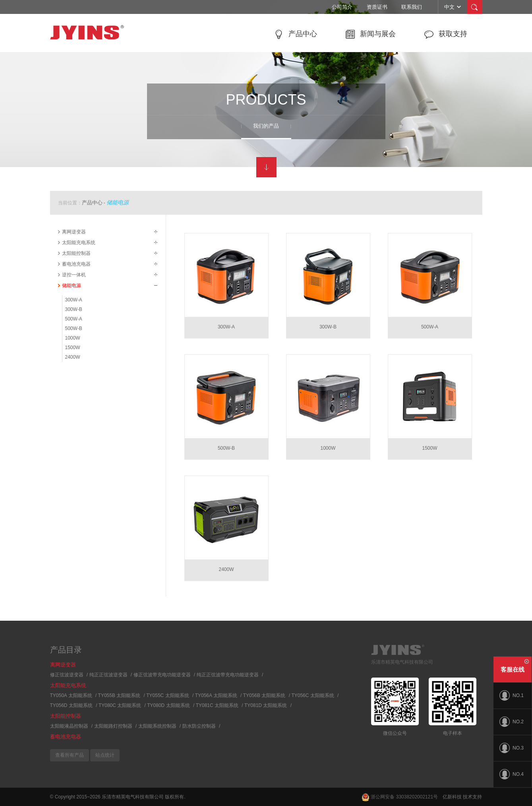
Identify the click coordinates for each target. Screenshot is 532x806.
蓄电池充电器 (76, 264)
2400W (73, 357)
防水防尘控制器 (199, 726)
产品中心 (92, 203)
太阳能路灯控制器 (113, 726)
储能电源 (118, 202)
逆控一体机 (74, 275)
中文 (453, 7)
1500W (73, 348)
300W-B (74, 309)
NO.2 (512, 722)
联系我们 (412, 7)
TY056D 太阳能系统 (71, 705)
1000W (73, 338)
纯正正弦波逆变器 (108, 675)
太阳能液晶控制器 (69, 726)
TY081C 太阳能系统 (217, 705)
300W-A (74, 300)
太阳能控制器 (76, 253)
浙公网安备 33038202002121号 (400, 797)
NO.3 (512, 748)
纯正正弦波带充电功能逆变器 (228, 675)
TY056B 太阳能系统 (264, 695)
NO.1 (512, 695)
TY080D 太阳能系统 (168, 705)
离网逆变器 (74, 232)
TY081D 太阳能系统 (266, 705)
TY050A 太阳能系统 (71, 695)
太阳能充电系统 (79, 243)
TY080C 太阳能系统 (120, 705)
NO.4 (512, 774)
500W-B (74, 328)
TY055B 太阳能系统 (119, 695)
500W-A (74, 319)
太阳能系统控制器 (157, 726)
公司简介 (342, 7)
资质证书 (377, 7)
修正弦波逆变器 (67, 675)
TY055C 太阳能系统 (167, 695)
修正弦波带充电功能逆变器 (162, 675)
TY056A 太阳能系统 (216, 695)
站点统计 (105, 755)
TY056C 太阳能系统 (312, 695)
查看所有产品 (70, 755)
